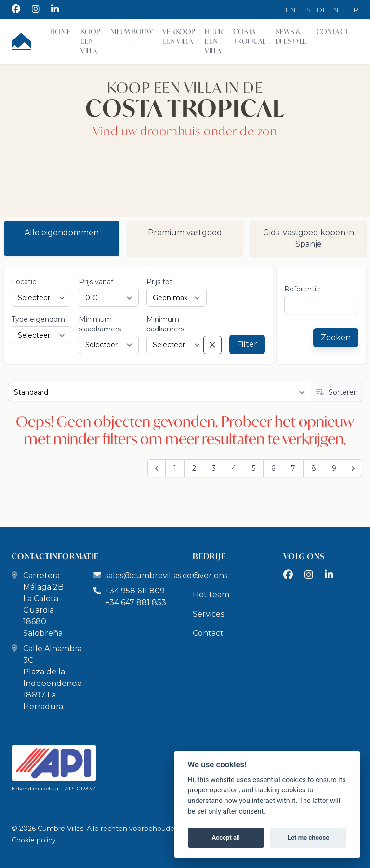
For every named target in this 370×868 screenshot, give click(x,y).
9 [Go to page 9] (334, 468)
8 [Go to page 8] (314, 468)
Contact (333, 32)
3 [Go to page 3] (214, 468)
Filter (247, 344)
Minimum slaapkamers (100, 324)
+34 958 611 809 (129, 591)
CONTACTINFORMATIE (55, 556)
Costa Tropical (250, 36)
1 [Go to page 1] (175, 468)
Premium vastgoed (185, 232)
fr (354, 10)
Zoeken (336, 337)
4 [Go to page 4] (234, 468)
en (291, 10)
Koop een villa (90, 41)
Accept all (226, 837)
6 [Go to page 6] (273, 468)
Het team (211, 595)
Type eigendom (38, 319)
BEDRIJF (209, 556)
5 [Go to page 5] (254, 468)
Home (60, 32)
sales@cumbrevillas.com (152, 575)
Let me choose (308, 837)
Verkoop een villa (179, 36)
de (322, 10)
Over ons (210, 575)
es (306, 10)
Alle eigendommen (62, 232)
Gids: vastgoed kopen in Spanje (309, 238)
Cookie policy (34, 840)
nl (338, 10)
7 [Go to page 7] (293, 468)
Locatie (24, 282)
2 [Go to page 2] (194, 468)
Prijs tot (159, 282)
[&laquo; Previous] (157, 468)
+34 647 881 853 (136, 602)
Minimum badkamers (165, 324)
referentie (302, 289)
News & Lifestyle (291, 36)
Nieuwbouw (132, 32)
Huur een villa (214, 41)
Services (208, 614)
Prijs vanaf (96, 282)
